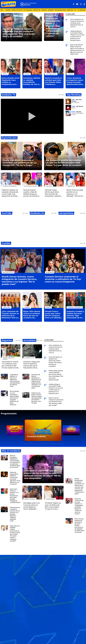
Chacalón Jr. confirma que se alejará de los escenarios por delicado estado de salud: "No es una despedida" (42, 474)
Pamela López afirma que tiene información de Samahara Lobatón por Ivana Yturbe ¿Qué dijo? (53, 193)
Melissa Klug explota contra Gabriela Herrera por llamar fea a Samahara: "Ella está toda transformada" (56, 375)
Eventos (70, 10)
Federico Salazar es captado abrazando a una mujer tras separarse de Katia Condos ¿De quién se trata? (10, 193)
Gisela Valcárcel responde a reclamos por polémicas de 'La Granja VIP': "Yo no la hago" (20, 163)
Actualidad (28, 10)
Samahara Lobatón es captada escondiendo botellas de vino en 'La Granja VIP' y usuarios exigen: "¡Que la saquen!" (32, 81)
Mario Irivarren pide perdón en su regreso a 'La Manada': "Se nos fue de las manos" (75, 193)
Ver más (61, 95)
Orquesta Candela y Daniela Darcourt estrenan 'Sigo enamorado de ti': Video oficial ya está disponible (75, 315)
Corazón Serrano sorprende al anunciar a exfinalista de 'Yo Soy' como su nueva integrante (63, 279)
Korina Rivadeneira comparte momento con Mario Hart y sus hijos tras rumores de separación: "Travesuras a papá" (79, 486)
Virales (44, 10)
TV (75, 10)
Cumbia (8, 10)
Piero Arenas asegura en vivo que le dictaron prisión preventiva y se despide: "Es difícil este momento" (79, 526)
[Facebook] (74, 4)
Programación (60, 10)
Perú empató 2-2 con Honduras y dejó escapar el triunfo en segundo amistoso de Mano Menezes (14, 398)
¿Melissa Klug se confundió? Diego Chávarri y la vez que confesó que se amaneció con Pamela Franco (77, 36)
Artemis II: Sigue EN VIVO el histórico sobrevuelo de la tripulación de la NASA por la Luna (31, 365)
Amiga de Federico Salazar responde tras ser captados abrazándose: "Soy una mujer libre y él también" (19, 33)
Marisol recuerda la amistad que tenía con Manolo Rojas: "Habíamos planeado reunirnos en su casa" (53, 81)
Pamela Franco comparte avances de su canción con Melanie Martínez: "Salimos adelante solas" (15, 514)
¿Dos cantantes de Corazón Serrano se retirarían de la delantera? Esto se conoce (77, 23)
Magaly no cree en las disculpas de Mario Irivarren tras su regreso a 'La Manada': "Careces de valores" (53, 26)
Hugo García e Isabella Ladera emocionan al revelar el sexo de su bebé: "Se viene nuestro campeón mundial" (15, 533)
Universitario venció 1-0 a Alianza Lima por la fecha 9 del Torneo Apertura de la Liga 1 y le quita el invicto (10, 365)
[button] (76, 430)
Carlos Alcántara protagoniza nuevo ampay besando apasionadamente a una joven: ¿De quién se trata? (75, 81)
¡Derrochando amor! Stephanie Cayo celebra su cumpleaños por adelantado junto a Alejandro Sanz (11, 81)
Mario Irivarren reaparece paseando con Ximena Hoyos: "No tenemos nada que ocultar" (56, 402)
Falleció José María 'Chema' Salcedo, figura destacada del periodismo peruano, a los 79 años (37, 398)
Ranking (51, 10)
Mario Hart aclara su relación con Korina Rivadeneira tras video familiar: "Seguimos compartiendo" (15, 496)
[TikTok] (84, 4)
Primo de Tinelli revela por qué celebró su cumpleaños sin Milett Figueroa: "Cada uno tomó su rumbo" (79, 506)
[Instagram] (81, 4)
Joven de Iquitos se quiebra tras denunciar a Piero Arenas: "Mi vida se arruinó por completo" (55, 362)
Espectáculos (17, 10)
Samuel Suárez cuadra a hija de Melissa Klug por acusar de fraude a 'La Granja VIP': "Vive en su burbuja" (32, 193)
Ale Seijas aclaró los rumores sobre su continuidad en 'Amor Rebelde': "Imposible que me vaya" (31, 506)
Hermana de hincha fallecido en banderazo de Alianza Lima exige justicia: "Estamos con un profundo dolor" (36, 381)
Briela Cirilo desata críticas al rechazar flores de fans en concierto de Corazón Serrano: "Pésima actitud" (32, 315)
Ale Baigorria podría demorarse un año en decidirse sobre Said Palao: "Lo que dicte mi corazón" (64, 163)
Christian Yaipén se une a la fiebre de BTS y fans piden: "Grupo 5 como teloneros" (53, 506)
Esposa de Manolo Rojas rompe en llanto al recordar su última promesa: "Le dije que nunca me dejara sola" (77, 49)
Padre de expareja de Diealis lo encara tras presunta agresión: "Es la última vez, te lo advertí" (15, 478)
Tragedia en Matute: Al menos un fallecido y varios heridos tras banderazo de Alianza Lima (15, 380)
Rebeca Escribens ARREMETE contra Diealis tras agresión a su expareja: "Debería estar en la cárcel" (15, 461)
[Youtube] (77, 4)
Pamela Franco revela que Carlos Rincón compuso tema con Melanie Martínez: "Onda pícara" (53, 315)
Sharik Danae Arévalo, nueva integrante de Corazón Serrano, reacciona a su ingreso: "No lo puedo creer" (19, 280)
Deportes (37, 10)
